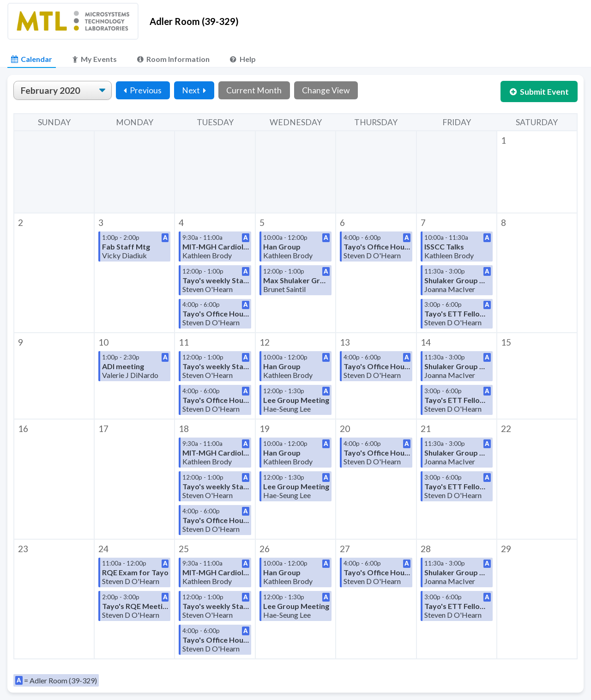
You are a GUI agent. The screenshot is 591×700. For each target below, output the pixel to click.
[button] (537, 172)
